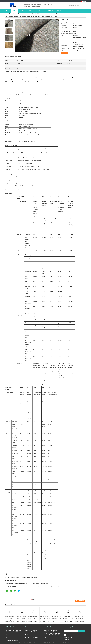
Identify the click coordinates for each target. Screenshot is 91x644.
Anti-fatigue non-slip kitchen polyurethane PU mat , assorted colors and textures (34, 632)
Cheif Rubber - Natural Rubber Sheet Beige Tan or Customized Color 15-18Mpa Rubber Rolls (22, 620)
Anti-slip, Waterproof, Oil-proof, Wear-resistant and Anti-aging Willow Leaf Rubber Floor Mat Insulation (33, 620)
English (84, 1)
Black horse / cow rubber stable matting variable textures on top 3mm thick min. (54, 638)
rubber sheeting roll (21, 577)
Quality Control (41, 11)
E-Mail (66, 637)
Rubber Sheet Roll (18, 14)
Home (8, 11)
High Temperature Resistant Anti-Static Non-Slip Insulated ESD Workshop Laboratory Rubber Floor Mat (80, 620)
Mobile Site (66, 639)
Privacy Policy (18, 643)
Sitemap (70, 637)
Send (82, 631)
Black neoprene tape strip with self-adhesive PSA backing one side (33, 635)
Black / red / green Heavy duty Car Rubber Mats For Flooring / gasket (53, 631)
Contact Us (50, 11)
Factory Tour (31, 11)
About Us (22, 11)
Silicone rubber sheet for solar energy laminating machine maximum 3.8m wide (14, 636)
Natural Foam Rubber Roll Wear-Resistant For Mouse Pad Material (33, 638)
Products (14, 11)
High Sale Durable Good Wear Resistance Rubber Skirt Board (45, 618)
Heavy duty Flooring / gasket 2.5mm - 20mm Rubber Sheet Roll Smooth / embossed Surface (14, 632)
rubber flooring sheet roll (34, 577)
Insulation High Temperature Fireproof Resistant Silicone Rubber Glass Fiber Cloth (68, 620)
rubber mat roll (11, 577)
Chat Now (59, 11)
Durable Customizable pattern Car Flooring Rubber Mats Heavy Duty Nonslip (53, 635)
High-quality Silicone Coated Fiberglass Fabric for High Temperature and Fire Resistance (10, 620)
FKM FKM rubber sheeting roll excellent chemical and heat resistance (14, 640)
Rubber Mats (49, 627)
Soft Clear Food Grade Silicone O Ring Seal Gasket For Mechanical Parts (57, 619)
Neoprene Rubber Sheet (32, 627)
